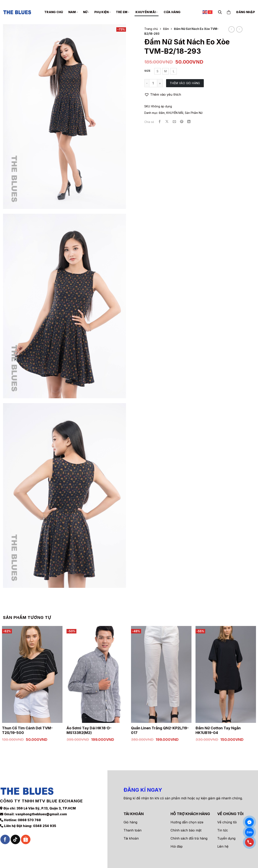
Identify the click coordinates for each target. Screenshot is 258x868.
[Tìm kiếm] (220, 12)
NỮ (86, 12)
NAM (73, 12)
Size (147, 71)
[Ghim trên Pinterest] (182, 122)
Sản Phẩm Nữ (194, 113)
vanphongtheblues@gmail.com (41, 807)
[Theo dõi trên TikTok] (15, 832)
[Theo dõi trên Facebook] (5, 832)
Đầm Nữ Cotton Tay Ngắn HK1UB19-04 (218, 730)
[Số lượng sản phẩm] (153, 83)
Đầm (166, 29)
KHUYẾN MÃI (146, 12)
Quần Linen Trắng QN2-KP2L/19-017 (160, 730)
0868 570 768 (29, 813)
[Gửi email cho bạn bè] (174, 122)
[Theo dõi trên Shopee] (26, 832)
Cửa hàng (172, 12)
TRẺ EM (123, 12)
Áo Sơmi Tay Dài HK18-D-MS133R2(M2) (89, 730)
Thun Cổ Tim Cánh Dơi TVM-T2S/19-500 (27, 730)
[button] (163, 95)
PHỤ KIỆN (102, 12)
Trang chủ (54, 12)
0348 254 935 (45, 819)
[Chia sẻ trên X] (167, 122)
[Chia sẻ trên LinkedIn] (189, 122)
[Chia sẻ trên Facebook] (160, 122)
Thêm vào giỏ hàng (185, 83)
